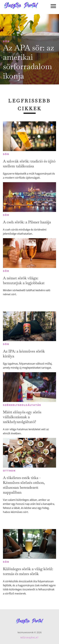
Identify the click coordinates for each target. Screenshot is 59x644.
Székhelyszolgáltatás (22, 405)
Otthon (9, 471)
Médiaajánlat (30, 638)
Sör (6, 41)
